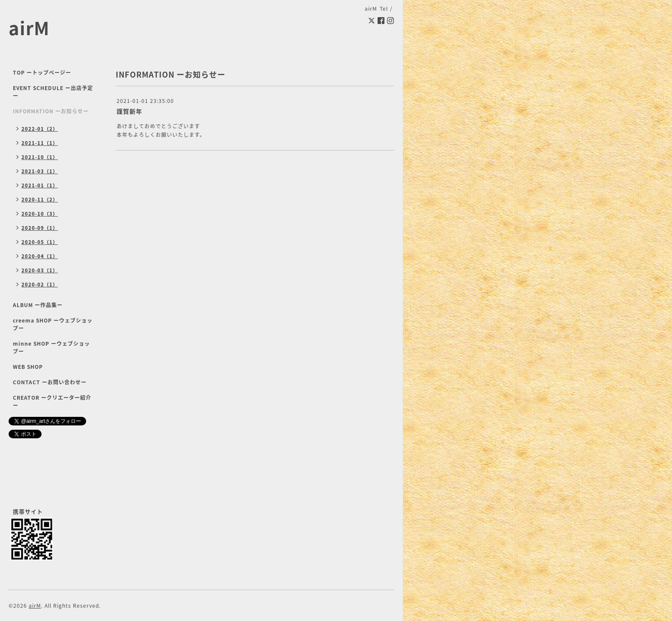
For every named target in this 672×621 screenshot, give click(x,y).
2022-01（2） (40, 129)
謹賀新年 (129, 111)
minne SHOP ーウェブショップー (51, 347)
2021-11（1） (40, 143)
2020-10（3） (40, 214)
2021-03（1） (40, 171)
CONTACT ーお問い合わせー (50, 382)
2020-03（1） (40, 270)
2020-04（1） (40, 256)
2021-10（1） (40, 157)
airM (29, 28)
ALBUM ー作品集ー (38, 305)
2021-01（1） (40, 185)
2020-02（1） (40, 285)
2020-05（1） (40, 242)
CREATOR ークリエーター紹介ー (52, 401)
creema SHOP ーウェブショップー (53, 324)
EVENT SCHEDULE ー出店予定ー (53, 92)
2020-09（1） (40, 228)
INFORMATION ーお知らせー (51, 111)
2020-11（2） (40, 200)
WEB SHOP (28, 367)
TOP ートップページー (42, 72)
